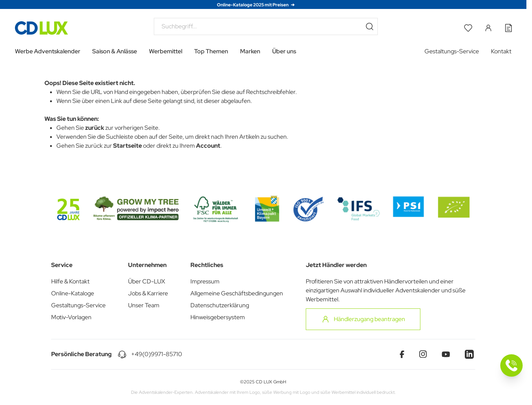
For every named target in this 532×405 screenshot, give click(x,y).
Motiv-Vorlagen (71, 317)
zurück (95, 128)
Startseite (127, 146)
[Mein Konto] (488, 28)
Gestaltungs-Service (452, 51)
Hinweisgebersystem (218, 317)
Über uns (284, 51)
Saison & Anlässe (115, 51)
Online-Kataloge (73, 293)
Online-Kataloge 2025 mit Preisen (253, 5)
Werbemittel (166, 51)
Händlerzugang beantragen (363, 319)
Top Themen (211, 51)
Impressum (205, 281)
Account (208, 146)
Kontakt (501, 51)
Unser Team (144, 305)
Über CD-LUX (147, 281)
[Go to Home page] (41, 28)
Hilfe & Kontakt (70, 281)
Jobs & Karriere (148, 293)
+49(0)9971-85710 (157, 354)
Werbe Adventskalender (48, 51)
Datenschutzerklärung (220, 305)
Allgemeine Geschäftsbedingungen (237, 293)
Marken (250, 51)
